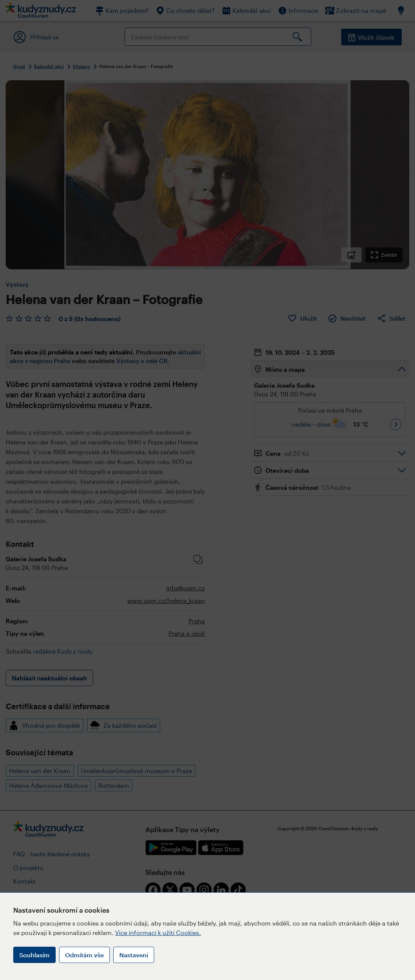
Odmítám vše (84, 955)
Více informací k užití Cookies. (158, 933)
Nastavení (134, 955)
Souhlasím (34, 955)
